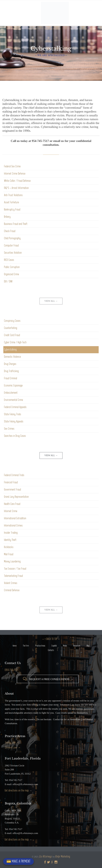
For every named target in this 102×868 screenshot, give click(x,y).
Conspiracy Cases (12, 321)
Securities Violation (13, 253)
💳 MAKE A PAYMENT (18, 861)
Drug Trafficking (11, 371)
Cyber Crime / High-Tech (15, 342)
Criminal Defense (12, 590)
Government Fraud (13, 490)
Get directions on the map (17, 791)
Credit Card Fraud (12, 335)
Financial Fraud (11, 482)
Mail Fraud (9, 554)
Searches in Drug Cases (15, 436)
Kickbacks (9, 547)
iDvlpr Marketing (63, 857)
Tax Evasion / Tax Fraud (15, 569)
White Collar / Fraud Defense (17, 181)
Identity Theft (10, 540)
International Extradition (15, 518)
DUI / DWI (8, 282)
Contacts (51, 650)
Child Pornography (12, 238)
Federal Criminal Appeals (15, 407)
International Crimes (13, 526)
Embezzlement (11, 393)
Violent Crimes (11, 583)
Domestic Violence (13, 357)
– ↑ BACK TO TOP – (51, 639)
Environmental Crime (14, 400)
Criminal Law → (13, 748)
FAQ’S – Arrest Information (16, 188)
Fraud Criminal (11, 378)
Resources (77, 646)
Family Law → (12, 743)
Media (65, 646)
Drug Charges (10, 364)
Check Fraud (10, 231)
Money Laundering (12, 562)
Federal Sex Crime (12, 166)
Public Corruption (12, 267)
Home (15, 646)
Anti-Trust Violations (13, 195)
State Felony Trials (13, 414)
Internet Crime (11, 511)
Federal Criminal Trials (14, 475)
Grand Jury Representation (16, 497)
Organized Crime (12, 274)
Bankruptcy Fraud (12, 210)
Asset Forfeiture (12, 202)
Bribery (7, 217)
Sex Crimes (9, 429)
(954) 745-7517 (11, 670)
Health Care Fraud (12, 504)
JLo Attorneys (46, 857)
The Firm (26, 646)
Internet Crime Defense (15, 174)
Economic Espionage (13, 386)
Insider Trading (11, 533)
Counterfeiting (11, 328)
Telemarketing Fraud (14, 576)
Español (54, 646)
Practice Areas (40, 646)
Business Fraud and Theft (16, 224)
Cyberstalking (10, 350)
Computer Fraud (11, 246)
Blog (88, 646)
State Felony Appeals (14, 422)
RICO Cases (9, 260)
